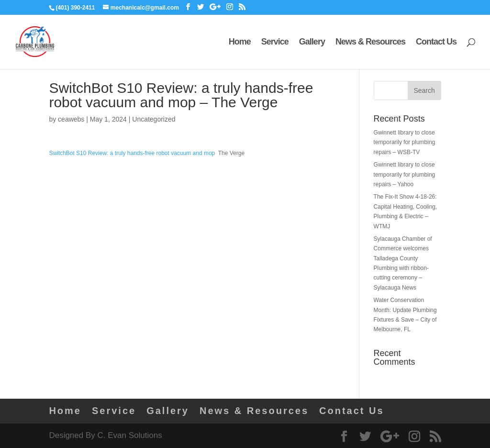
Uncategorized (154, 119)
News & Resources (370, 42)
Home (240, 42)
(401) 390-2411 (75, 8)
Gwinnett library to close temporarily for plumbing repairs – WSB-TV (405, 142)
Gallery (312, 42)
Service (275, 42)
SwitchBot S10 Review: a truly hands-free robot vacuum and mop (132, 153)
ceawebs (71, 119)
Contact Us (436, 42)
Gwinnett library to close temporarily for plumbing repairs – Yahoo (405, 174)
